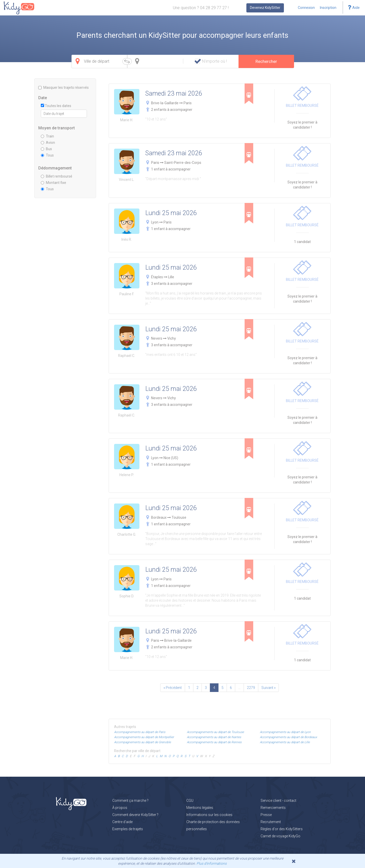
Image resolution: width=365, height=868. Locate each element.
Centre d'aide (122, 822)
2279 (251, 688)
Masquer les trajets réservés (63, 88)
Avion (48, 143)
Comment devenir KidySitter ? (135, 815)
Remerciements (273, 808)
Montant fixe (53, 183)
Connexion (306, 8)
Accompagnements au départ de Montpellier (144, 737)
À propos (120, 808)
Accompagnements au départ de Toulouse (215, 732)
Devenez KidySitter (265, 8)
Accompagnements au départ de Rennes (214, 742)
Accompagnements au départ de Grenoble (142, 742)
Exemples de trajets (128, 829)
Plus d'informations (212, 863)
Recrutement (271, 822)
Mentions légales (200, 808)
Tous (47, 155)
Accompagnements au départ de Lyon (285, 732)
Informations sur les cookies (209, 815)
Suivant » (268, 688)
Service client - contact (278, 801)
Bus (46, 149)
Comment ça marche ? (130, 801)
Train (47, 136)
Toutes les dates (56, 106)
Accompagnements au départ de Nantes (214, 737)
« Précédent (173, 688)
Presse (266, 815)
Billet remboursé (57, 176)
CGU (190, 801)
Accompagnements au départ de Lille (285, 742)
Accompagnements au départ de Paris (140, 732)
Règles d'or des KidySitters (282, 829)
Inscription (328, 8)
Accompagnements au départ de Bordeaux (288, 737)
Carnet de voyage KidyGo (280, 836)
